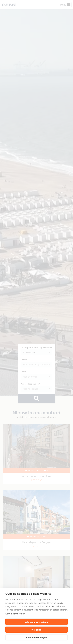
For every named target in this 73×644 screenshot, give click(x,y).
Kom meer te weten (15, 614)
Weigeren (36, 630)
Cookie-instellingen (36, 637)
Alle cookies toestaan (36, 622)
